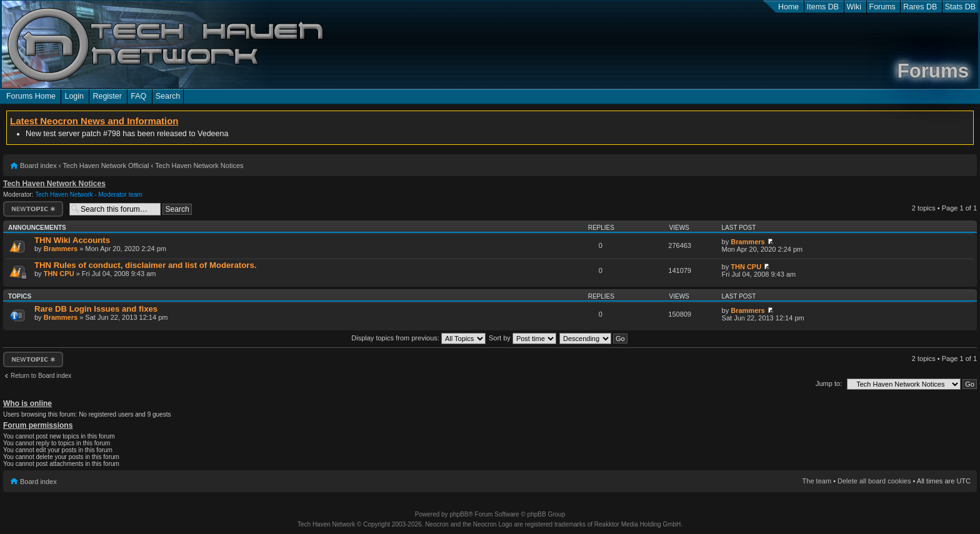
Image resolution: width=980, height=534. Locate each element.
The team (817, 481)
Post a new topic (33, 209)
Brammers (61, 249)
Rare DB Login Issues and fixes (96, 309)
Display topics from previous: (418, 338)
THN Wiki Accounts (72, 240)
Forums (882, 7)
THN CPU (59, 274)
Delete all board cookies (874, 481)
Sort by (522, 338)
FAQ (138, 96)
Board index (38, 166)
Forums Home (31, 96)
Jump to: (829, 383)
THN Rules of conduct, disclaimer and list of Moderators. (145, 265)
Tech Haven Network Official (106, 166)
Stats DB (960, 7)
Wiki (854, 7)
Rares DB (920, 7)
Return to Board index (41, 376)
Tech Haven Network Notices (199, 166)
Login (74, 96)
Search (168, 96)
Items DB (823, 7)
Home (788, 7)
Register (107, 96)
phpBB (459, 514)
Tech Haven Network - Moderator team (89, 195)
